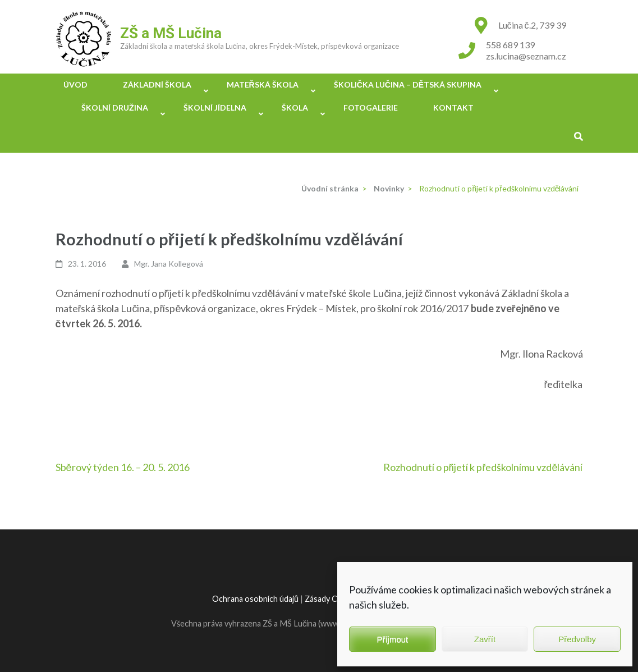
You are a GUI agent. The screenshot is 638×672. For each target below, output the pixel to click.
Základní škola (157, 84)
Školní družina (115, 108)
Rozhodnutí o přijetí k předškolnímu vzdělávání (483, 467)
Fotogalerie (371, 108)
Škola (295, 108)
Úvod (75, 84)
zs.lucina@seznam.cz (526, 56)
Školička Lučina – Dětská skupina (408, 84)
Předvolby (577, 639)
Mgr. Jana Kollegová (169, 264)
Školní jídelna (215, 108)
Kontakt (453, 108)
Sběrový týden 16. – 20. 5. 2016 (123, 467)
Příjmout (392, 639)
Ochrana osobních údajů (255, 599)
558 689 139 (510, 45)
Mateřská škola (263, 84)
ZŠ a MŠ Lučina (171, 33)
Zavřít (485, 639)
